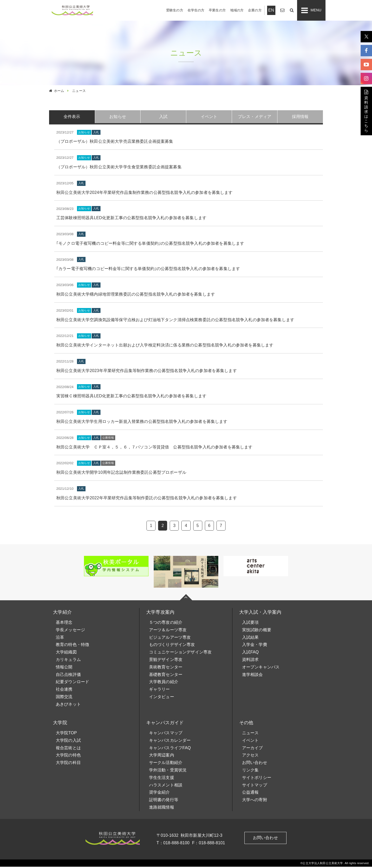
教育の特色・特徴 (72, 646)
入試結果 (250, 639)
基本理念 (64, 624)
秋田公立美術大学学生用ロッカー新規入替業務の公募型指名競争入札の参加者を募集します (142, 423)
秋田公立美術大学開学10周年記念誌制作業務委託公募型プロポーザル (121, 474)
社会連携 (64, 691)
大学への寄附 (255, 801)
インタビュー (162, 698)
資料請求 (250, 661)
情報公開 (64, 668)
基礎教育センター (166, 676)
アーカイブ (253, 749)
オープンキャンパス (261, 668)
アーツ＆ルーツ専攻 (168, 631)
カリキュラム (68, 661)
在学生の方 (196, 10)
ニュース (250, 734)
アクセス (250, 757)
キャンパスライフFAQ (170, 749)
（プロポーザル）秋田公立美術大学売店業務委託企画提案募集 (115, 143)
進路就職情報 (162, 808)
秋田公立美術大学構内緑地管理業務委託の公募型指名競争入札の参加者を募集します (136, 295)
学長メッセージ (70, 631)
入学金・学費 (255, 646)
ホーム (59, 91)
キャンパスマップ (166, 734)
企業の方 (255, 10)
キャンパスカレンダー (170, 742)
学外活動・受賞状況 (168, 771)
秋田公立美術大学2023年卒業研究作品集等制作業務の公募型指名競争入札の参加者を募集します (147, 372)
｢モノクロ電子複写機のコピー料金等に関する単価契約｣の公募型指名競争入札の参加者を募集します (150, 245)
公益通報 (250, 794)
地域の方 (237, 10)
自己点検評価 (68, 676)
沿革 (60, 639)
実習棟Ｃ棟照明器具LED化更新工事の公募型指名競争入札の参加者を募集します (131, 397)
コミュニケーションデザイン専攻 (180, 653)
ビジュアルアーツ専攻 (170, 639)
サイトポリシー (257, 779)
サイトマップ (255, 786)
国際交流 (64, 698)
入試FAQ (250, 653)
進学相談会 (253, 676)
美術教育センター (166, 668)
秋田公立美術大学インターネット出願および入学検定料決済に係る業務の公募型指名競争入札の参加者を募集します (165, 346)
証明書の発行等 (164, 801)
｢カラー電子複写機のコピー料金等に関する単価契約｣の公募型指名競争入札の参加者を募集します (148, 270)
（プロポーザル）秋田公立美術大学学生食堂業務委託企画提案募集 (119, 168)
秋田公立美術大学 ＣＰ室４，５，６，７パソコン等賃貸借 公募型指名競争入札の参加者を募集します (154, 448)
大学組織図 (66, 653)
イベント (250, 742)
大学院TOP (66, 734)
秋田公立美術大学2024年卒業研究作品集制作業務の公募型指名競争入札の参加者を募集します (145, 194)
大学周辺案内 (162, 757)
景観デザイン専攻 (166, 661)
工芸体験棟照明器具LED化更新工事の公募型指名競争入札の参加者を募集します (131, 219)
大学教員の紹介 (164, 683)
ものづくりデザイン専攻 (172, 646)
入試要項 (250, 624)
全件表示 (72, 117)
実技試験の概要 (257, 631)
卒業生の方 (217, 10)
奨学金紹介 (160, 794)
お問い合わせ (255, 764)
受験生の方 (175, 10)
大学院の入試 (68, 742)
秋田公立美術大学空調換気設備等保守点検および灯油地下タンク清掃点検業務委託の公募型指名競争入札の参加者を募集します (175, 321)
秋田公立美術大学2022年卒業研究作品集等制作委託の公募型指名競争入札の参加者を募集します (147, 499)
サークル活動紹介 (166, 764)
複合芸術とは (68, 749)
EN (271, 10)
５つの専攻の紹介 (166, 624)
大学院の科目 (68, 764)
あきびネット (68, 705)
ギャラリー (160, 691)
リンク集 (250, 771)
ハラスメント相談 (166, 786)
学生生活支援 (162, 779)
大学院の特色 (68, 757)
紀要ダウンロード (72, 683)
